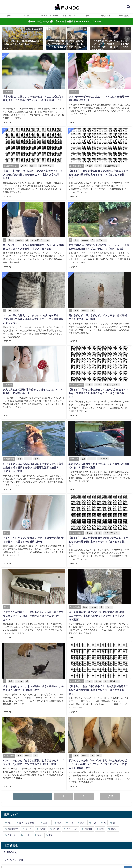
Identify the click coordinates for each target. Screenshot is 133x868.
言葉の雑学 (13, 801)
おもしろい (72, 801)
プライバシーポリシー (16, 832)
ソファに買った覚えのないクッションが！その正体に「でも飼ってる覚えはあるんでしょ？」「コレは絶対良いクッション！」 (34, 309)
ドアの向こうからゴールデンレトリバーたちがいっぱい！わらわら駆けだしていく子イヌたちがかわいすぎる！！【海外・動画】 (99, 737)
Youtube (18, 231)
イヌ (94, 795)
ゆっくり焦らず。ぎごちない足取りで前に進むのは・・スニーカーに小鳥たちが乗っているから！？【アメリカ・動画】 (99, 594)
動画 (10, 231)
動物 (87, 16)
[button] (6, 39)
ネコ (71, 795)
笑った (29, 801)
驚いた (114, 801)
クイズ (23, 161)
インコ (108, 586)
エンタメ (27, 16)
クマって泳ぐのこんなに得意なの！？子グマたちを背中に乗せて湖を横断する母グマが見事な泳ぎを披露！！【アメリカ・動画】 (34, 452)
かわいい (12, 807)
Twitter (42, 801)
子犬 (98, 729)
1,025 (110, 768)
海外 (82, 795)
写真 (15, 300)
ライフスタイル (69, 16)
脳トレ (32, 161)
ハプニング (101, 231)
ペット (27, 807)
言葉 (39, 807)
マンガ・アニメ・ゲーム (48, 16)
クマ (36, 443)
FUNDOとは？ (12, 824)
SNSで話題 (124, 16)
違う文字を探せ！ (45, 161)
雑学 (9, 16)
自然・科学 (106, 16)
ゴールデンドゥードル (39, 231)
